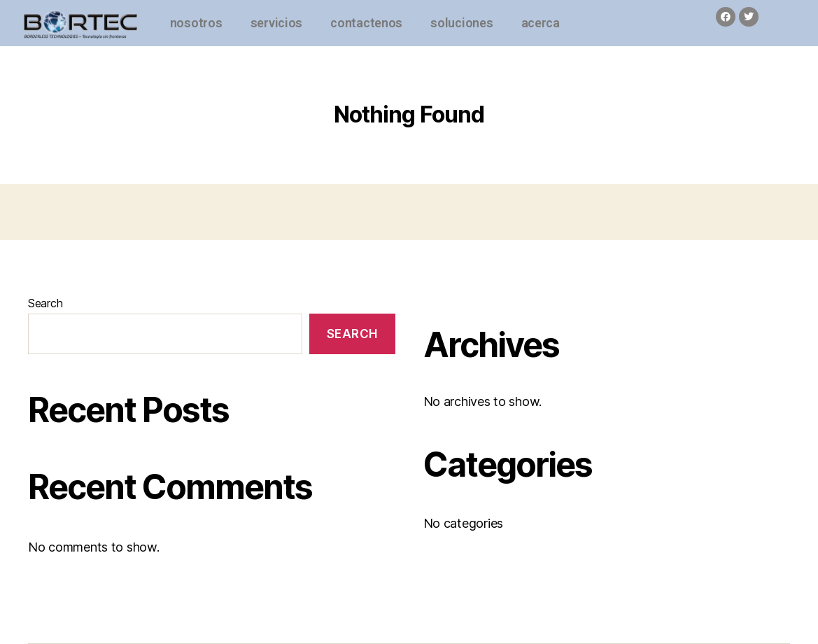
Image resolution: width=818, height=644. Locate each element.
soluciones (461, 23)
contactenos (366, 23)
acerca (541, 23)
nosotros (196, 23)
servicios (277, 23)
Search (45, 303)
